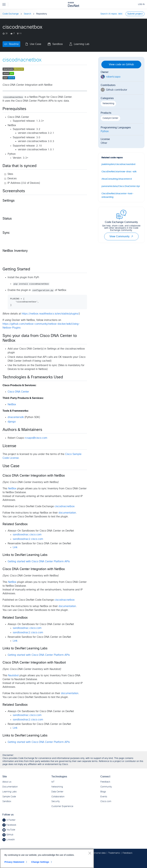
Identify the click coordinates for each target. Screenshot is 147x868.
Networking (108, 104)
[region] (47, 858)
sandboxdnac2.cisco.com (28, 539)
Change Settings (40, 862)
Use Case (36, 44)
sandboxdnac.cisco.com (27, 535)
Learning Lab (82, 44)
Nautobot (13, 675)
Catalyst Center (110, 118)
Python (105, 131)
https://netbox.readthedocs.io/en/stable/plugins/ (50, 314)
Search (27, 14)
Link (15, 547)
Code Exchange (11, 14)
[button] (132, 236)
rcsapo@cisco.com (36, 438)
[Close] (90, 853)
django (12, 422)
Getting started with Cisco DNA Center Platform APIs (39, 561)
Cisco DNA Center (18, 392)
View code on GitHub (121, 64)
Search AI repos (109, 14)
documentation (67, 513)
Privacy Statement (14, 862)
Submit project (135, 14)
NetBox (12, 404)
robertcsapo (113, 77)
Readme (14, 44)
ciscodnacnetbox (65, 506)
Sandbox (58, 44)
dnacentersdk (16, 417)
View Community (121, 236)
